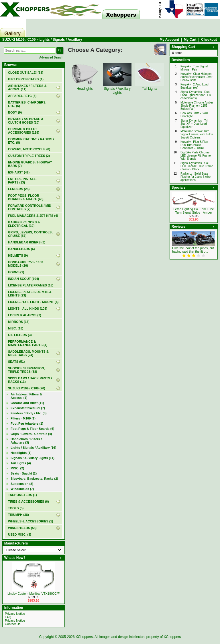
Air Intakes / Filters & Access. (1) (26, 396)
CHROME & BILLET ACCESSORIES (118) (24, 131)
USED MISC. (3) (20, 534)
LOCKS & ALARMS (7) (25, 315)
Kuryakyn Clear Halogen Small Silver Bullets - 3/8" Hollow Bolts (197, 77)
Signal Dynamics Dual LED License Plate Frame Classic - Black (197, 166)
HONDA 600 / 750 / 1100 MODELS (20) (26, 264)
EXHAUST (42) (19, 172)
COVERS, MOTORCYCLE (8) (29, 149)
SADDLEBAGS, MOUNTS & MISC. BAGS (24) (28, 353)
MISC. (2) (17, 468)
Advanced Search (51, 57)
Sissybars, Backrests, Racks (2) (34, 479)
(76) (27, 388)
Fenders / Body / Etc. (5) (29, 413)
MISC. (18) (16, 328)
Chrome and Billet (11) (27, 403)
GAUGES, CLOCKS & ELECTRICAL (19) (24, 224)
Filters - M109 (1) (23, 418)
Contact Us (13, 624)
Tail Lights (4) (21, 463)
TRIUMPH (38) (18, 515)
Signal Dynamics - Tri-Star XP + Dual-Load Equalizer (195, 124)
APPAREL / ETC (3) (22, 96)
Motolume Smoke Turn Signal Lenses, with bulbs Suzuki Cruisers (197, 134)
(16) (33, 448)
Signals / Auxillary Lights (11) (33, 458)
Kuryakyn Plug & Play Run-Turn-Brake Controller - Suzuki (194, 145)
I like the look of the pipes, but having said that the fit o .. (193, 250)
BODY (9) (15, 112)
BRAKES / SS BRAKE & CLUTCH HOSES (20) (26, 121)
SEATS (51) (16, 362)
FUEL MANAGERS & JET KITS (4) (33, 216)
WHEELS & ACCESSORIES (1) (31, 521)
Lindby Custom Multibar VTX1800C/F (34, 594)
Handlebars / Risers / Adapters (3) (26, 441)
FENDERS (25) (19, 189)
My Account (169, 40)
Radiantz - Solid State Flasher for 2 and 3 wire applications (196, 177)
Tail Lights (150, 87)
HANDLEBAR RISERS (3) (27, 242)
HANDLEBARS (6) (21, 249)
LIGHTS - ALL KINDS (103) (28, 309)
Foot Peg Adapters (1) (27, 424)
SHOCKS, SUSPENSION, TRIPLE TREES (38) (26, 370)
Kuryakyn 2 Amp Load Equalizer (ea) (195, 86)
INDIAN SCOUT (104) (23, 279)
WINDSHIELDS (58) (22, 528)
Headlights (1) (21, 453)
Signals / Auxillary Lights (117, 89)
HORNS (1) (16, 272)
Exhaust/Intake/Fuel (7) (28, 408)
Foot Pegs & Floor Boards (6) (32, 429)
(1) (26, 79)
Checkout (209, 40)
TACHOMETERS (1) (22, 495)
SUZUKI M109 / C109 (19, 40)
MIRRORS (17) (19, 322)
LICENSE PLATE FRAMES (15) (31, 285)
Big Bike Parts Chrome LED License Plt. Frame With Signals (196, 156)
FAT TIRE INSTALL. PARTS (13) (22, 181)
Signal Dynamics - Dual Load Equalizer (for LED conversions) (196, 95)
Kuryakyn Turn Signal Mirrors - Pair (194, 68)
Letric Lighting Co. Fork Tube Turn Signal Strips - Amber (194, 211)
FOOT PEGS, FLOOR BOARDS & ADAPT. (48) (26, 197)
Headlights (85, 87)
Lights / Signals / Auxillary (61, 40)
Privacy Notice (15, 614)
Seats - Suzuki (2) (24, 473)
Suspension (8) (22, 484)
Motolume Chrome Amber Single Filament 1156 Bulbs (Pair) (197, 106)
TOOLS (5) (16, 508)
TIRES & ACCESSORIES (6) (29, 501)
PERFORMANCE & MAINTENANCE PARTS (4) (28, 343)
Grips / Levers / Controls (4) (31, 434)
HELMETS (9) (18, 255)
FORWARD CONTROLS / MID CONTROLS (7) (30, 207)
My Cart (190, 40)
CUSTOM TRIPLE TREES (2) (29, 156)
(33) (26, 73)
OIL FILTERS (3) (20, 335)
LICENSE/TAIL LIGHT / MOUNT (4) (33, 302)
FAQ (8, 617)
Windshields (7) (22, 489)
